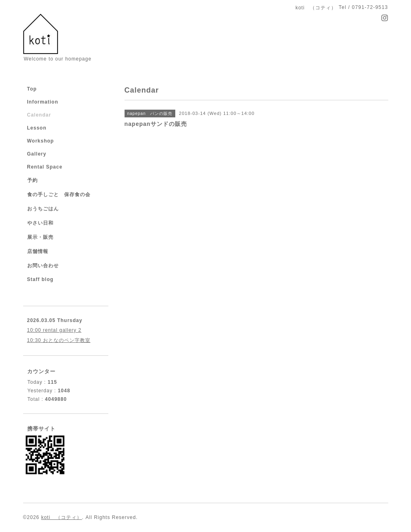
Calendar (39, 115)
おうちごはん (43, 209)
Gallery (37, 154)
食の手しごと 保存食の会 (59, 195)
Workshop (41, 141)
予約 (32, 180)
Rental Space (45, 167)
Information (43, 102)
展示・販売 (40, 237)
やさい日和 (40, 223)
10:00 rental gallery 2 (54, 330)
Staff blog (40, 279)
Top (32, 89)
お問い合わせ (43, 266)
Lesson (37, 128)
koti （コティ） (61, 517)
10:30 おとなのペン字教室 (59, 340)
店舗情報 (38, 251)
